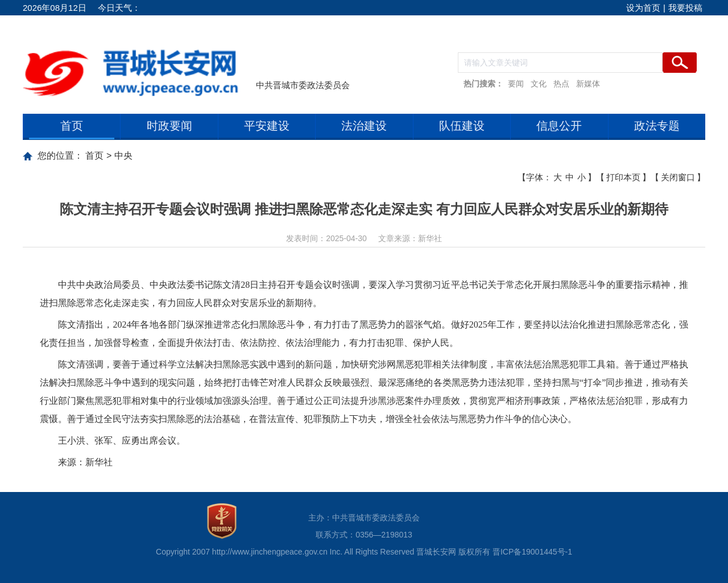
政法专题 (657, 126)
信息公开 (559, 126)
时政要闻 (169, 126)
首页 (72, 126)
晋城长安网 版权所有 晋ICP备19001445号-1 (494, 552)
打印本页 (623, 177)
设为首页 (643, 8)
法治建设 (364, 126)
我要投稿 (685, 8)
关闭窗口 (678, 177)
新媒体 (588, 84)
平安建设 (267, 126)
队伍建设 (462, 126)
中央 (123, 156)
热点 (561, 84)
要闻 (516, 84)
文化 (539, 84)
